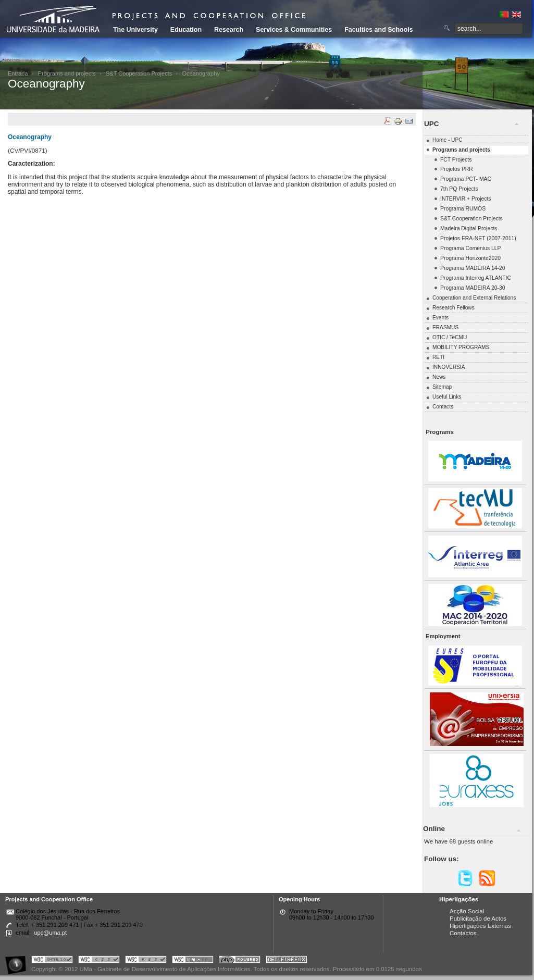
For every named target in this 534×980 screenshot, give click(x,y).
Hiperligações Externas (480, 926)
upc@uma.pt (50, 933)
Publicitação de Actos (478, 919)
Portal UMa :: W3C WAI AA (193, 961)
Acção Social (467, 911)
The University (135, 30)
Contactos (463, 933)
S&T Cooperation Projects (139, 73)
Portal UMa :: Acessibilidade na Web (18, 961)
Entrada (18, 73)
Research (229, 30)
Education (186, 30)
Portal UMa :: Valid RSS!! (146, 961)
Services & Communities (294, 30)
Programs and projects (67, 73)
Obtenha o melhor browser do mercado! (287, 961)
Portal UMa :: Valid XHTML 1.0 (52, 961)
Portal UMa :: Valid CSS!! (99, 961)
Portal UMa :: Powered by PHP (240, 961)
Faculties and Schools (378, 30)
